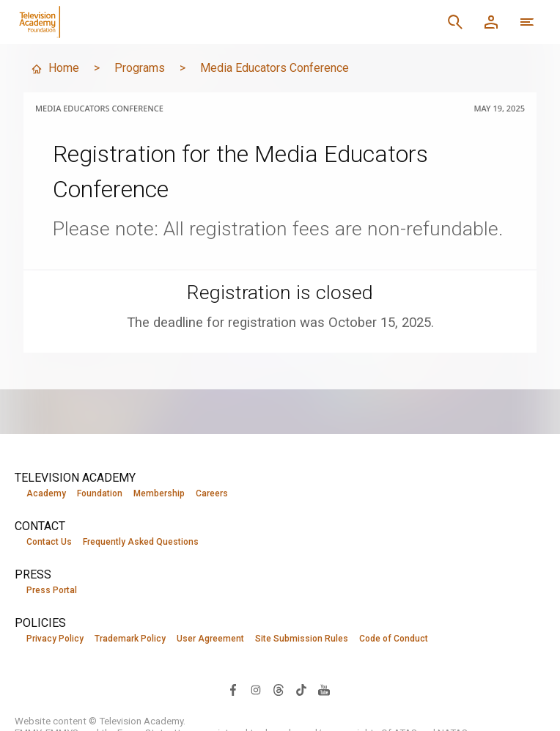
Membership (159, 493)
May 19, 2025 (499, 109)
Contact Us (49, 542)
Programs (140, 68)
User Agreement (210, 639)
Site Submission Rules (302, 639)
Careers (212, 493)
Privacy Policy (55, 639)
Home (55, 68)
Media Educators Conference (275, 68)
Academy (46, 493)
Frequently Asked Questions (141, 542)
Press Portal (52, 590)
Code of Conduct (394, 639)
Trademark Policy (130, 639)
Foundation (100, 493)
